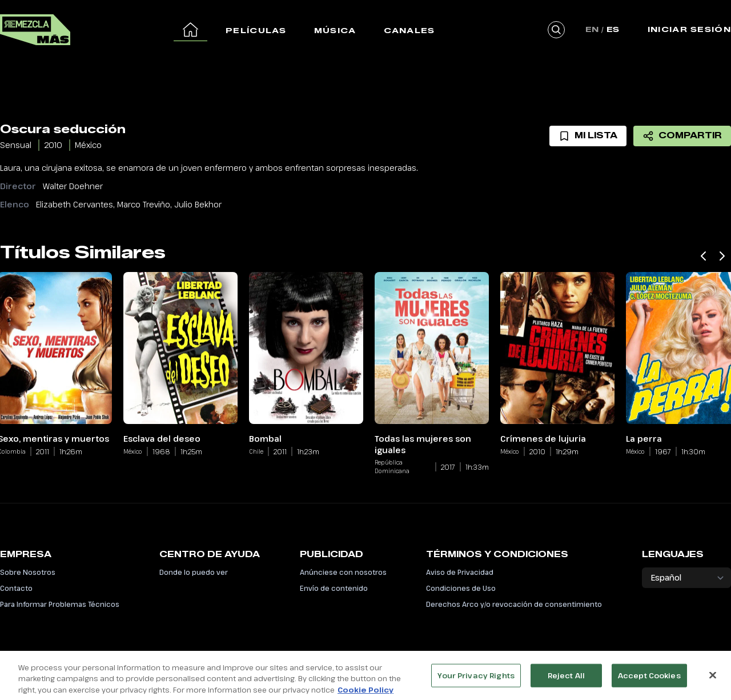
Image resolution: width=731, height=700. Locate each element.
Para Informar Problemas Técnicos (60, 604)
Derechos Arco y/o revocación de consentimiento (514, 604)
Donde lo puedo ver (194, 572)
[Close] (713, 679)
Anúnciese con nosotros (343, 572)
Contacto (16, 588)
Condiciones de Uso (461, 588)
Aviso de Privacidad (460, 572)
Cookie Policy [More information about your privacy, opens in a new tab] (365, 694)
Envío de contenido (334, 588)
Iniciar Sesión (689, 29)
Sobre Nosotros (28, 572)
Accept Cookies (649, 679)
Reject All (566, 679)
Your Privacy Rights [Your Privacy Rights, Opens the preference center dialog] (476, 679)
